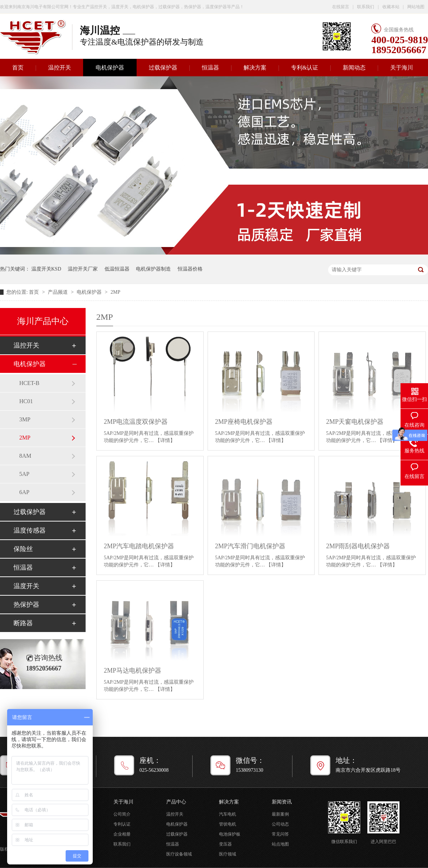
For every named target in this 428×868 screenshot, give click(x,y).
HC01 (26, 401)
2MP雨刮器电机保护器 (358, 546)
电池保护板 (230, 834)
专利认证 (122, 824)
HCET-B (29, 383)
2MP (115, 292)
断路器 (23, 623)
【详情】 (165, 440)
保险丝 (23, 549)
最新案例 (280, 814)
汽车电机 (228, 814)
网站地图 (416, 7)
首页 (35, 292)
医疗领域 (228, 854)
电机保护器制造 (153, 269)
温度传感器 (30, 530)
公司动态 (280, 824)
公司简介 (122, 814)
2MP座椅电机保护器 (244, 422)
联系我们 (366, 7)
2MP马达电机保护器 (133, 671)
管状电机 (228, 824)
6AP (24, 492)
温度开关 (26, 586)
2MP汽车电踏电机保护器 (139, 546)
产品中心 (176, 802)
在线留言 (341, 7)
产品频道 (58, 292)
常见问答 (280, 834)
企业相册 (122, 834)
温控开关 (60, 68)
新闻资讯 (282, 802)
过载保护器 (163, 68)
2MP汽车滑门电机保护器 (250, 546)
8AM (25, 456)
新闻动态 (354, 68)
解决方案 (255, 68)
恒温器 (210, 68)
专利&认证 (305, 68)
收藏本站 (391, 7)
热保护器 (26, 605)
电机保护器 (110, 68)
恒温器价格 (190, 269)
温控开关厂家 (83, 269)
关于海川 (402, 68)
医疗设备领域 (179, 854)
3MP (25, 419)
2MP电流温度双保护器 (136, 422)
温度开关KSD (46, 269)
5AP (24, 474)
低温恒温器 (117, 269)
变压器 (225, 844)
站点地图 (280, 844)
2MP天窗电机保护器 (355, 422)
